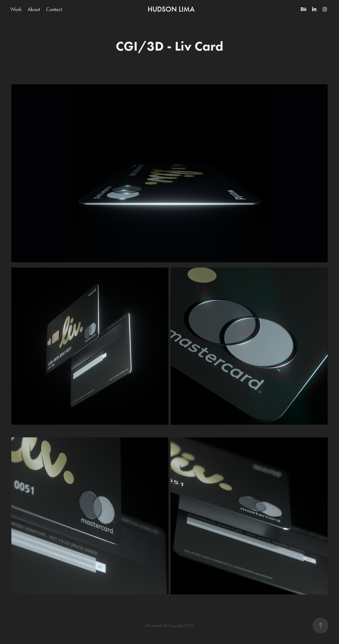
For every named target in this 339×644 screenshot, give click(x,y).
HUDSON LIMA (171, 9)
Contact (54, 9)
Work (16, 9)
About (34, 9)
